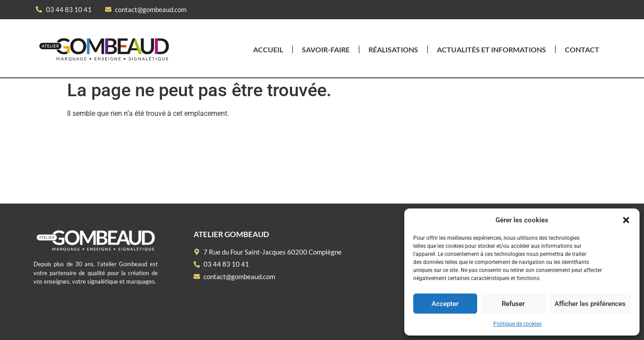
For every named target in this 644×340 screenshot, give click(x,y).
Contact (582, 49)
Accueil (268, 49)
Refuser (513, 304)
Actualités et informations (491, 49)
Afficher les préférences (590, 304)
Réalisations (393, 49)
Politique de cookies (517, 324)
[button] (626, 220)
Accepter (445, 304)
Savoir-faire (326, 49)
